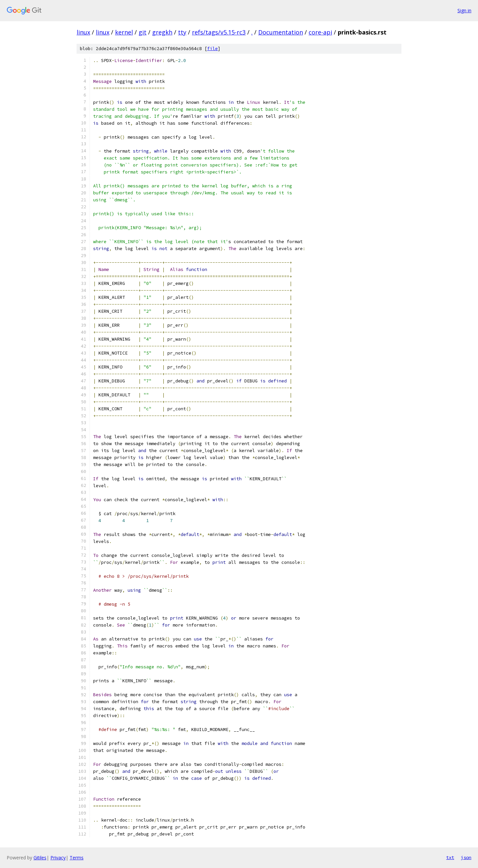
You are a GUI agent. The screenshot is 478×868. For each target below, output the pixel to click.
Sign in (464, 10)
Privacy (58, 858)
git (143, 32)
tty (182, 32)
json (466, 857)
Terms (77, 858)
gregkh (162, 32)
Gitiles (40, 858)
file (212, 49)
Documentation (281, 32)
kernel (124, 32)
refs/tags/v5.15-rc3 (219, 32)
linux (83, 32)
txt (450, 857)
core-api (320, 32)
